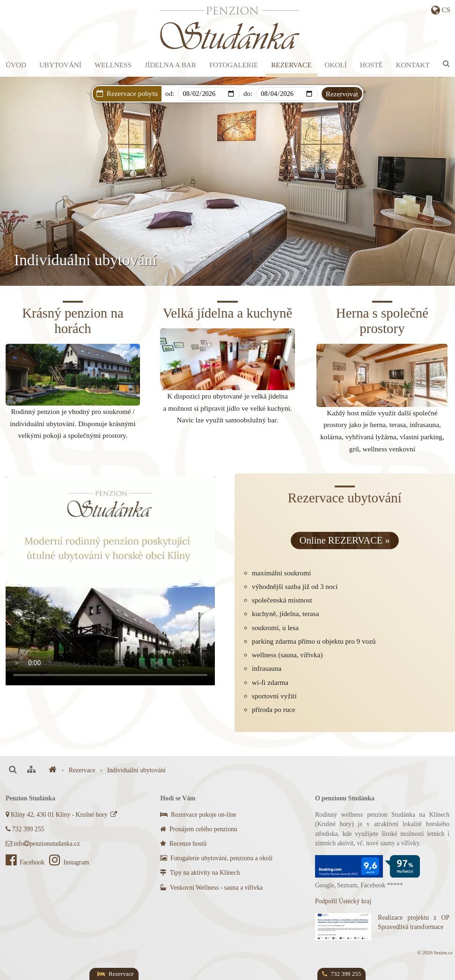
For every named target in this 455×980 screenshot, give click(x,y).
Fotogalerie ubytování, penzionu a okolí (216, 858)
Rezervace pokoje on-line (198, 815)
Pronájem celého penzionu (198, 829)
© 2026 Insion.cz (435, 952)
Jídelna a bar (170, 65)
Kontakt (413, 65)
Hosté (371, 65)
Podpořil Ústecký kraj (343, 901)
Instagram (69, 862)
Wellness (113, 65)
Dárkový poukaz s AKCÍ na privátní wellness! (246, 109)
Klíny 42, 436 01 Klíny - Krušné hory (62, 815)
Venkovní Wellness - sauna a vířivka (211, 888)
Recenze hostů (183, 844)
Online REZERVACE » (345, 540)
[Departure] (287, 94)
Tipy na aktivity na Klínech (200, 873)
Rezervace (291, 65)
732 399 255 (25, 829)
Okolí (336, 65)
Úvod (16, 65)
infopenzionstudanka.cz (43, 844)
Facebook (26, 862)
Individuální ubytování (136, 770)
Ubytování (60, 65)
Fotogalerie (234, 65)
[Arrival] (209, 94)
